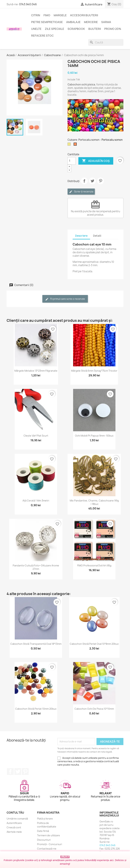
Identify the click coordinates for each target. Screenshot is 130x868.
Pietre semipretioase (47, 22)
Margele (60, 15)
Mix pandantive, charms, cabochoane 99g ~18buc (94, 502)
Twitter (18, 772)
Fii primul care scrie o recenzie (65, 299)
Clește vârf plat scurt (36, 436)
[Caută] (106, 42)
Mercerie (91, 22)
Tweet (92, 181)
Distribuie (84, 181)
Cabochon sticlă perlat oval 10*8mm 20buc (94, 644)
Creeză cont (14, 827)
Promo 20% (113, 29)
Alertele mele (14, 832)
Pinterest (101, 181)
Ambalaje (73, 22)
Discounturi (44, 840)
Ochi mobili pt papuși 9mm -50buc (94, 436)
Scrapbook (76, 29)
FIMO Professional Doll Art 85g (94, 565)
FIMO (47, 15)
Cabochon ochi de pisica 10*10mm (94, 709)
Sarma (106, 22)
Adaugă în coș (96, 161)
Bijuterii (95, 29)
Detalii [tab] (97, 236)
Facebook (10, 772)
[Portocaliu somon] (76, 145)
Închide (65, 857)
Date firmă (43, 831)
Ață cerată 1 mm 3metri (36, 501)
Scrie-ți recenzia (81, 192)
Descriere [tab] (81, 236)
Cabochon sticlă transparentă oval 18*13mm (36, 644)
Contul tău (15, 813)
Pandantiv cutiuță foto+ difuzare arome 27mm (36, 567)
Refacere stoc (42, 36)
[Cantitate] (72, 161)
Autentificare (14, 823)
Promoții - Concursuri (50, 844)
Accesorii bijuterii (84, 15)
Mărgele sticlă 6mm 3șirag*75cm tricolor (94, 371)
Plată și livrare (45, 819)
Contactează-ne (47, 849)
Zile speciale (55, 29)
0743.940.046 (28, 4)
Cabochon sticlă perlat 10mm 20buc (36, 709)
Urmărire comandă (17, 819)
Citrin (36, 15)
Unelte (36, 29)
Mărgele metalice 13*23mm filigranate (36, 371)
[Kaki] (70, 145)
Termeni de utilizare (48, 835)
